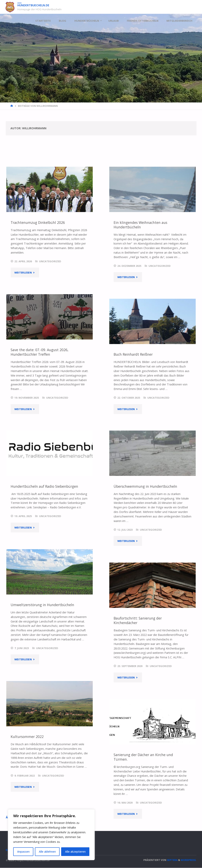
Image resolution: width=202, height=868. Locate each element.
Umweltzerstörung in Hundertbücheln (42, 605)
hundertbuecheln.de (33, 5)
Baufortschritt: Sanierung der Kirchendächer (138, 620)
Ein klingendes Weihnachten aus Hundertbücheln (140, 225)
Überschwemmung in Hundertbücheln (145, 486)
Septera (172, 860)
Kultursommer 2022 (27, 737)
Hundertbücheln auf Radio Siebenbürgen (44, 486)
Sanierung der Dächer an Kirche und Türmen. (143, 757)
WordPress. (189, 860)
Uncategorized (50, 261)
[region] (51, 835)
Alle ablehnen (47, 852)
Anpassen (23, 852)
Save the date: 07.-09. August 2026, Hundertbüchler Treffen (40, 352)
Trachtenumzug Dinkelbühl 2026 (38, 222)
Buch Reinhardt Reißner (133, 354)
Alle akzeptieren (75, 852)
